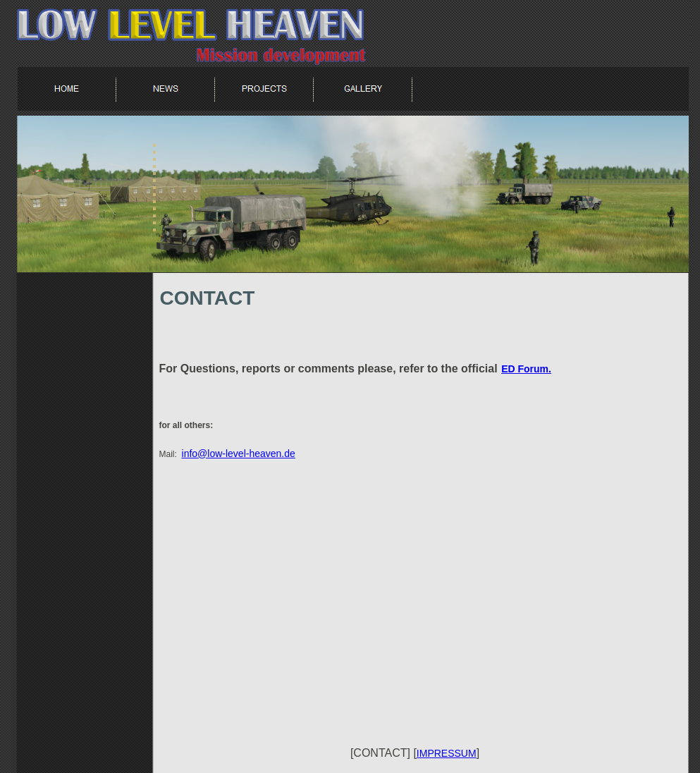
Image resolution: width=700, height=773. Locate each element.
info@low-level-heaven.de (239, 454)
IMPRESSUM (447, 753)
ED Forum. (526, 369)
